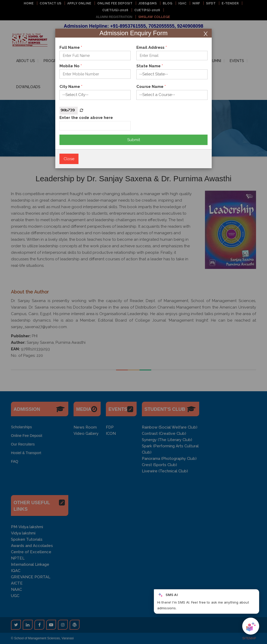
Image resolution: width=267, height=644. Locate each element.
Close (69, 159)
